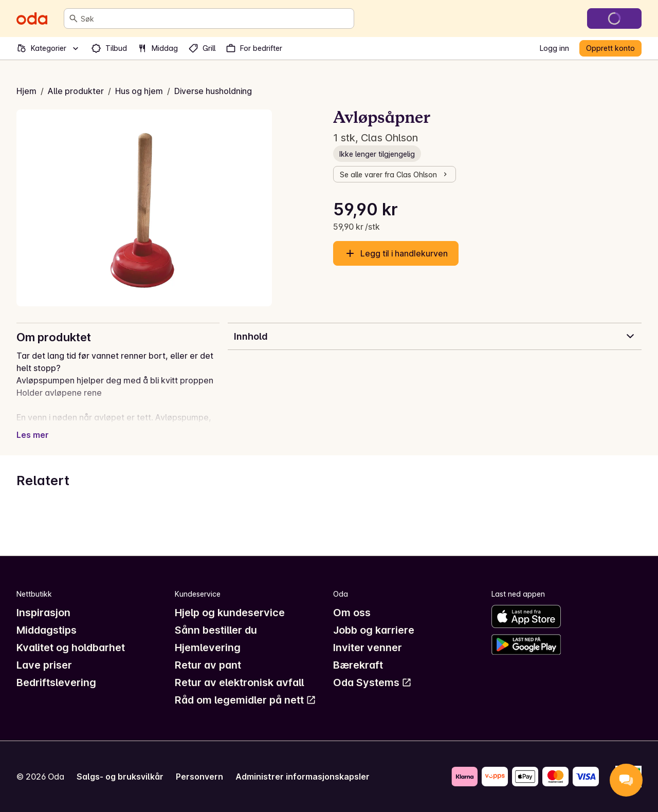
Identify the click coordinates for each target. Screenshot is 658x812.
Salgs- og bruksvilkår (120, 777)
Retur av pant (208, 665)
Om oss (352, 613)
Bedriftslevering (56, 682)
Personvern (199, 777)
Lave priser (44, 665)
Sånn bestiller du (216, 630)
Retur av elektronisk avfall (239, 682)
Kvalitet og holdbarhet (71, 648)
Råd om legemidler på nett (245, 700)
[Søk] (74, 19)
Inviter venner (368, 648)
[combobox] (215, 19)
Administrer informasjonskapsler (303, 777)
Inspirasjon (43, 613)
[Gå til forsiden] (32, 19)
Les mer (33, 435)
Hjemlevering (208, 648)
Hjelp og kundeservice (230, 613)
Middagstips (47, 630)
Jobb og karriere (374, 630)
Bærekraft (358, 665)
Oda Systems (372, 682)
